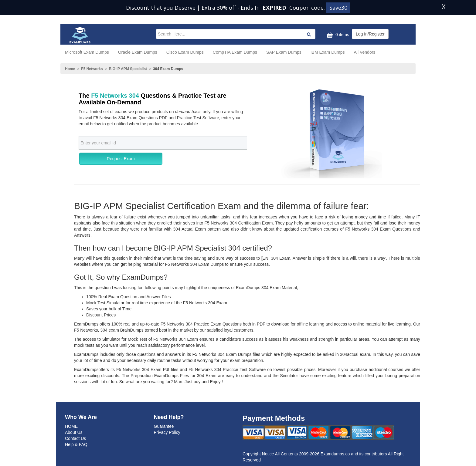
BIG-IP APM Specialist (128, 69)
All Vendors (365, 52)
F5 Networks (92, 69)
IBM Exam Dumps (328, 52)
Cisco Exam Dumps (185, 52)
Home (70, 69)
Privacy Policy (167, 432)
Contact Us (75, 438)
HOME (71, 426)
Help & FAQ (76, 444)
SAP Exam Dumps (284, 52)
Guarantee (164, 426)
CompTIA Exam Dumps (235, 52)
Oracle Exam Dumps (138, 52)
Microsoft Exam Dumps (87, 52)
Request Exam (121, 159)
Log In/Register (370, 34)
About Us (74, 432)
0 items (337, 35)
